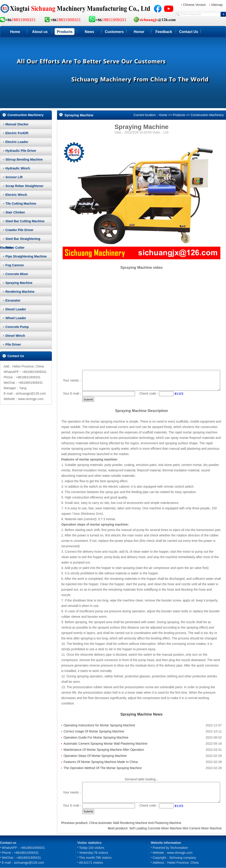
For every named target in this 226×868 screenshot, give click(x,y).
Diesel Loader (16, 309)
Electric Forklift (17, 133)
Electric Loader (17, 142)
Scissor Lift (14, 177)
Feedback (164, 32)
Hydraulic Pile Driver (21, 151)
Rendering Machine (20, 292)
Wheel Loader (16, 318)
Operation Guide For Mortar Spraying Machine (96, 737)
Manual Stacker (17, 124)
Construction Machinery (207, 115)
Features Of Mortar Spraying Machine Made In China (101, 762)
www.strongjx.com (180, 853)
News (89, 32)
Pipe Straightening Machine (26, 256)
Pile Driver (13, 344)
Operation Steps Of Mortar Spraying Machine (95, 756)
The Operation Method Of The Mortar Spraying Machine (103, 768)
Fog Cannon (15, 265)
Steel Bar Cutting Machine (25, 221)
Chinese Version (194, 5)
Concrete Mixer (17, 274)
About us (40, 32)
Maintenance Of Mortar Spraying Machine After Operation (104, 750)
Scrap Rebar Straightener (24, 186)
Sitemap (217, 5)
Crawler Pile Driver (19, 230)
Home (15, 32)
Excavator (13, 300)
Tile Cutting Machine (21, 204)
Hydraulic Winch (18, 168)
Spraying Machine (19, 283)
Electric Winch (16, 195)
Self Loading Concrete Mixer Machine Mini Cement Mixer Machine (175, 828)
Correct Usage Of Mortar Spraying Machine (94, 731)
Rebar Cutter (15, 248)
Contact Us (189, 32)
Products (65, 32)
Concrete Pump (17, 327)
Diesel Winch (15, 336)
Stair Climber (15, 212)
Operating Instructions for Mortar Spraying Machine (99, 725)
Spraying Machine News (141, 714)
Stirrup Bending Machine (24, 159)
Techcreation (179, 848)
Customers (114, 32)
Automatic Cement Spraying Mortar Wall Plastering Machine (105, 744)
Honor (139, 32)
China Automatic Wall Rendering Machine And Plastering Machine (135, 823)
